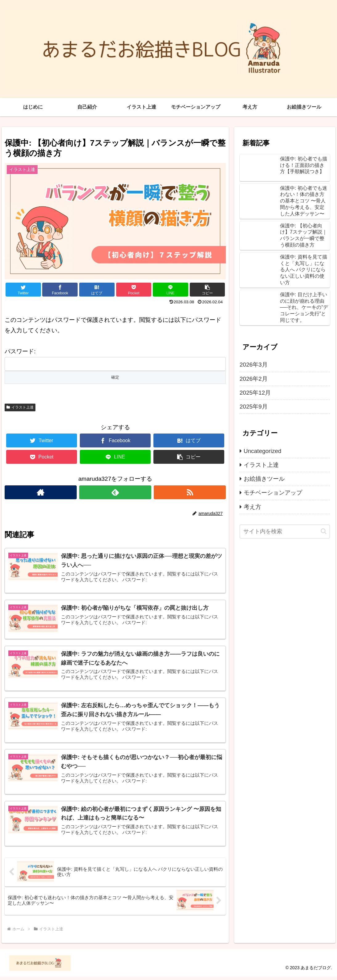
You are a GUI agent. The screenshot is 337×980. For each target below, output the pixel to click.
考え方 (252, 507)
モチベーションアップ (273, 493)
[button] (324, 531)
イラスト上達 (20, 407)
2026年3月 (254, 365)
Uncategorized (263, 451)
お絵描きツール (264, 479)
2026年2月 (254, 379)
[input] (285, 532)
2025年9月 (254, 407)
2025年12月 (255, 393)
